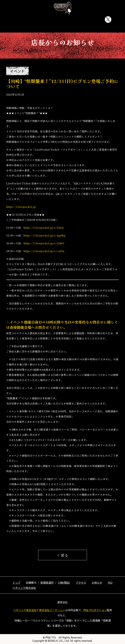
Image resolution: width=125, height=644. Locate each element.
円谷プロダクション (95, 610)
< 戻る (62, 555)
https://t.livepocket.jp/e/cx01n (44, 251)
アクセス (59, 20)
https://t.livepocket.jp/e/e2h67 (44, 243)
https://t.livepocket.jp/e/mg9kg (44, 235)
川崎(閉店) (64, 583)
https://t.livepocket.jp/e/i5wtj (43, 228)
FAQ (95, 20)
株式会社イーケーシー (52, 610)
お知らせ (77, 20)
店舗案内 (41, 20)
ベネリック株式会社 (24, 588)
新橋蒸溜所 (47, 583)
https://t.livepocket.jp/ (21, 207)
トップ (23, 20)
